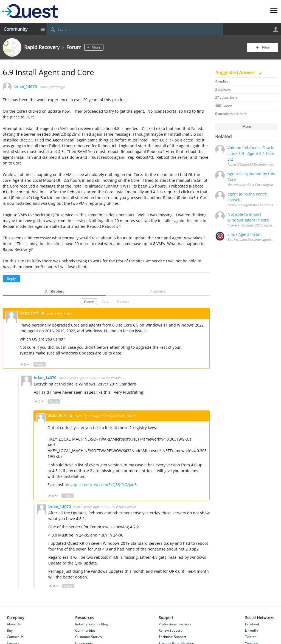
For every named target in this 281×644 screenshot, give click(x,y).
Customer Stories (88, 637)
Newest (123, 301)
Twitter (250, 637)
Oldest (89, 302)
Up (22, 365)
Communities (85, 630)
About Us (14, 624)
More (96, 47)
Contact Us (15, 637)
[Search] (135, 29)
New (266, 47)
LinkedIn (251, 630)
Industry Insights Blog (92, 624)
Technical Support (172, 637)
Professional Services (175, 624)
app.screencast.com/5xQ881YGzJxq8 (103, 485)
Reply (11, 279)
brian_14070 (26, 87)
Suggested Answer (236, 73)
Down (28, 365)
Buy (10, 630)
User (276, 30)
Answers (158, 291)
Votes (106, 301)
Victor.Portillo (32, 313)
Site (43, 29)
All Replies (55, 291)
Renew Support (170, 630)
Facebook (252, 624)
